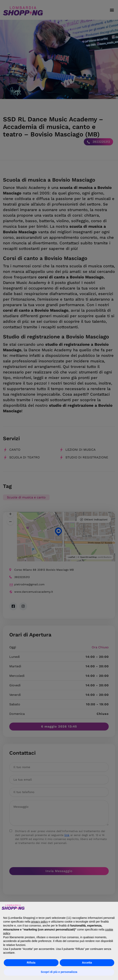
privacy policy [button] (40, 922)
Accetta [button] (87, 963)
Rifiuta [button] (31, 963)
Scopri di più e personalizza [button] (59, 972)
